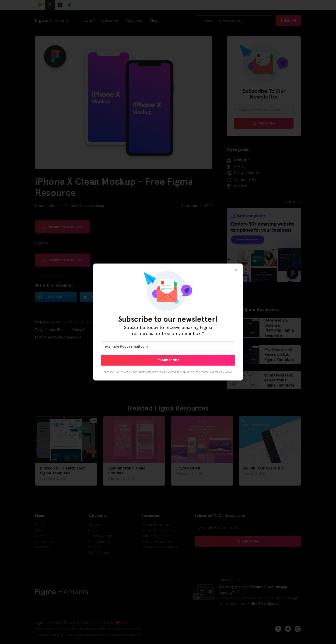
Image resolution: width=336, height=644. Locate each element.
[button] (236, 270)
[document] (168, 322)
